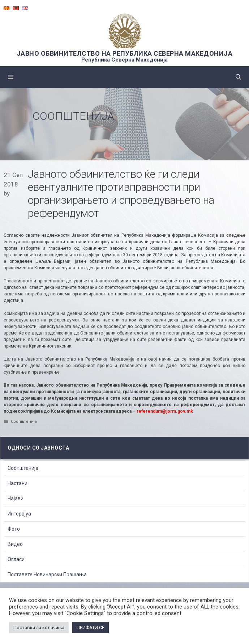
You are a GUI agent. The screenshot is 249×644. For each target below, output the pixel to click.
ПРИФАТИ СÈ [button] (91, 628)
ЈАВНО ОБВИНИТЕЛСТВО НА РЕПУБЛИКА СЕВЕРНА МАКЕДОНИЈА (125, 53)
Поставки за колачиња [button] (39, 628)
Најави (16, 498)
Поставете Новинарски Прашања (47, 574)
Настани (18, 483)
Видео (15, 544)
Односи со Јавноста (38, 448)
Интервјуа (19, 514)
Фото (14, 529)
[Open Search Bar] (238, 77)
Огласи (16, 559)
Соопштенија (73, 116)
